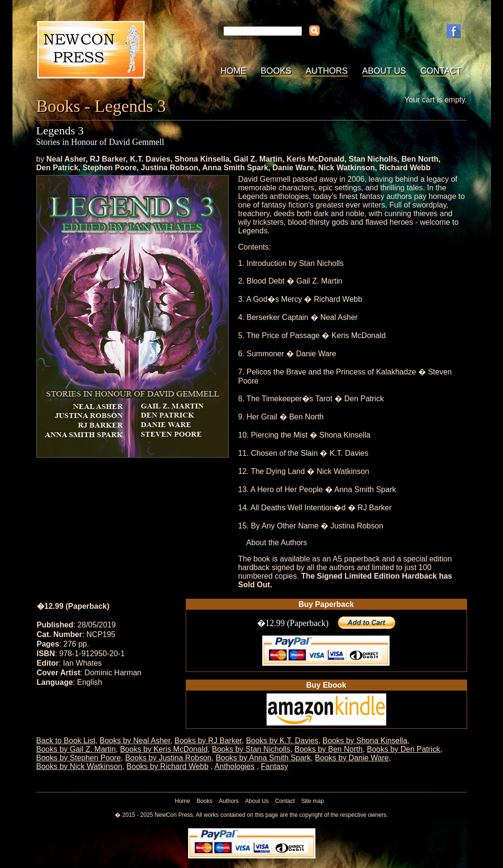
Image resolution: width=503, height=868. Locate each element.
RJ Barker (108, 159)
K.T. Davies (150, 159)
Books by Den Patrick (403, 749)
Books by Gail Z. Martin (76, 749)
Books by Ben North (328, 749)
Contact (441, 71)
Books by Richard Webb (167, 766)
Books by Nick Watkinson (79, 766)
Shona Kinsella (202, 159)
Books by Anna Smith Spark (263, 758)
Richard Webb (405, 168)
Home (234, 71)
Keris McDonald (316, 159)
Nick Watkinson (347, 168)
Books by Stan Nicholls (251, 749)
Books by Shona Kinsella (365, 741)
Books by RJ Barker (208, 741)
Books (276, 71)
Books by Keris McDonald (164, 749)
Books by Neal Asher (135, 741)
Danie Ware (293, 168)
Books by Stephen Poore (79, 758)
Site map (312, 801)
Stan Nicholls (373, 159)
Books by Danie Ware (352, 758)
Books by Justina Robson (168, 758)
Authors (327, 71)
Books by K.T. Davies (282, 741)
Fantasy (274, 766)
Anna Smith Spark (235, 168)
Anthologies (235, 766)
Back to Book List (66, 741)
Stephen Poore (109, 168)
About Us (384, 71)
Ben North (420, 159)
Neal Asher (66, 159)
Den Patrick (57, 168)
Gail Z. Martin (258, 159)
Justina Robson (169, 168)
